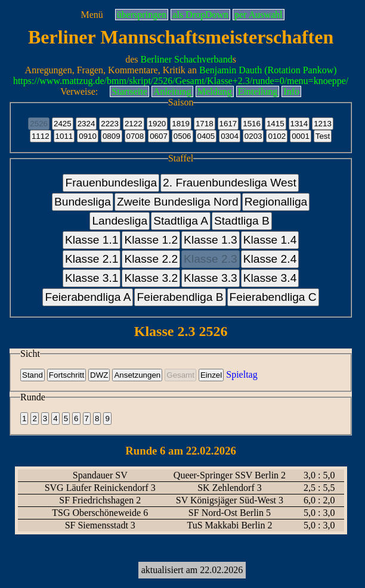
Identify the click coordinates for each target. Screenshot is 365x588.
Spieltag (242, 374)
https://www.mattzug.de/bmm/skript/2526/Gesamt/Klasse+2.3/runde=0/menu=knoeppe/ (181, 81)
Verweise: (79, 91)
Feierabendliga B (180, 297)
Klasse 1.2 (151, 240)
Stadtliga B (242, 221)
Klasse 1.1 (92, 240)
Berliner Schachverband (187, 59)
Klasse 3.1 (92, 278)
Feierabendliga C (273, 297)
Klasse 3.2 (151, 278)
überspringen (142, 15)
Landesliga (120, 221)
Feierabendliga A (88, 297)
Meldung (215, 91)
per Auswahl (258, 15)
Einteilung (258, 91)
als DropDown (200, 15)
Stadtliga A (181, 221)
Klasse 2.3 (211, 259)
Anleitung (172, 91)
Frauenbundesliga (111, 183)
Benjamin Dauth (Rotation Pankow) (268, 70)
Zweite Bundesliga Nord (178, 202)
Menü (92, 15)
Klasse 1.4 (270, 240)
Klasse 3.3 (211, 278)
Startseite (129, 91)
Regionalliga (276, 202)
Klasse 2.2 (151, 259)
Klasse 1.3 (211, 240)
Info (291, 91)
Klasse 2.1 (92, 259)
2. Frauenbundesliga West (230, 183)
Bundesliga (83, 202)
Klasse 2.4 (270, 259)
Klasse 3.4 (270, 278)
